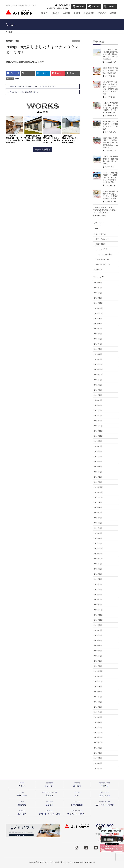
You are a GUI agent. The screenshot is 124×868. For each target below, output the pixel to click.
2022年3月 (98, 533)
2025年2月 (98, 354)
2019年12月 (98, 671)
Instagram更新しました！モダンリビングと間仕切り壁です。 (33, 86)
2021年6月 (98, 579)
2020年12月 (98, 610)
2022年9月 (98, 502)
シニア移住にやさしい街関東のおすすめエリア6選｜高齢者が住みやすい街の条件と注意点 (110, 54)
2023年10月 (98, 436)
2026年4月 (98, 283)
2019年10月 (98, 681)
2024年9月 (98, 380)
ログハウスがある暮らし (105, 254)
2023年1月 (98, 482)
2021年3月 (98, 594)
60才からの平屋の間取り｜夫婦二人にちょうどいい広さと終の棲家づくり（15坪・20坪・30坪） (110, 108)
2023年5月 (98, 462)
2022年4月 (98, 528)
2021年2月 (98, 600)
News (76, 41)
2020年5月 (98, 646)
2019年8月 (98, 692)
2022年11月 (98, 492)
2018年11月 (98, 738)
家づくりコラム (100, 234)
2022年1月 (98, 543)
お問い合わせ (77, 803)
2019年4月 (98, 712)
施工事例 (77, 784)
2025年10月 (98, 313)
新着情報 (22, 803)
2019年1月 (98, 727)
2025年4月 (98, 344)
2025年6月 (98, 334)
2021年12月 (98, 548)
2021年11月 (98, 554)
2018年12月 (98, 732)
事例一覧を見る (43, 150)
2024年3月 (98, 410)
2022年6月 (98, 518)
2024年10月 (98, 375)
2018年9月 (98, 748)
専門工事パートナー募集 (50, 812)
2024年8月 (98, 385)
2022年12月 (98, 487)
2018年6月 (98, 763)
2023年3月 (98, 472)
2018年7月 (98, 758)
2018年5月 (98, 768)
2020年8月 (98, 630)
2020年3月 (98, 656)
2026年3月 (98, 288)
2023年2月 (98, 477)
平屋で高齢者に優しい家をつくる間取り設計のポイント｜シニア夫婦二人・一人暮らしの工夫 (110, 143)
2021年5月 (98, 584)
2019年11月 (98, 676)
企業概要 (50, 803)
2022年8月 (98, 508)
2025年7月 (98, 329)
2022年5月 (98, 523)
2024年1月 (98, 421)
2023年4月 (98, 467)
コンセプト (50, 784)
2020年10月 (98, 620)
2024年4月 (98, 405)
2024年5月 (98, 400)
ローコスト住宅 (101, 249)
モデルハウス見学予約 (105, 803)
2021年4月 (98, 589)
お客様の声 (98, 270)
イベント (22, 784)
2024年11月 (98, 370)
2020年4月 (98, 651)
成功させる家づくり (103, 265)
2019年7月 (98, 697)
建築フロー (22, 794)
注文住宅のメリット (103, 239)
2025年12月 (98, 303)
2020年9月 (98, 625)
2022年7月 (98, 513)
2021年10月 (98, 559)
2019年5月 (98, 707)
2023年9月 (98, 441)
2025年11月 (98, 308)
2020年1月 (98, 666)
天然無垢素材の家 (102, 259)
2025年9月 (98, 318)
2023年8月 (98, 446)
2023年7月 (98, 451)
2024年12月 (98, 364)
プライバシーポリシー (77, 812)
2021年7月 (98, 574)
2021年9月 (98, 564)
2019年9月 (98, 686)
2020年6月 (98, 641)
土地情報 (50, 794)
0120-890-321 (59, 7)
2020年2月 (98, 661)
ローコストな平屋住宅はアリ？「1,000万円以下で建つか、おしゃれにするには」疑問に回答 (110, 177)
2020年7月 (98, 635)
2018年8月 (98, 753)
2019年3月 (98, 717)
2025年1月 (98, 359)
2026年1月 (98, 298)
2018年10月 (98, 743)
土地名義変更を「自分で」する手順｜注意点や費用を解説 (110, 70)
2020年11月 (98, 615)
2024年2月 (98, 415)
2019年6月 (98, 702)
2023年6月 (98, 456)
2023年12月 (98, 426)
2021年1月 (98, 605)
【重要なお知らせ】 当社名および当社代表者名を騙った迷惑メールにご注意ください (106, 210)
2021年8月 (98, 569)
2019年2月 (98, 722)
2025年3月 (98, 349)
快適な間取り (101, 244)
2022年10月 (98, 497)
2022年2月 (98, 538)
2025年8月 (98, 324)
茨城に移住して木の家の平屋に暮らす (24, 92)
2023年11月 (98, 431)
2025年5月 (98, 339)
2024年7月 (98, 390)
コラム (77, 794)
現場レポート (105, 794)
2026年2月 (98, 293)
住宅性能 (105, 784)
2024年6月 (98, 395)
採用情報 (22, 812)
